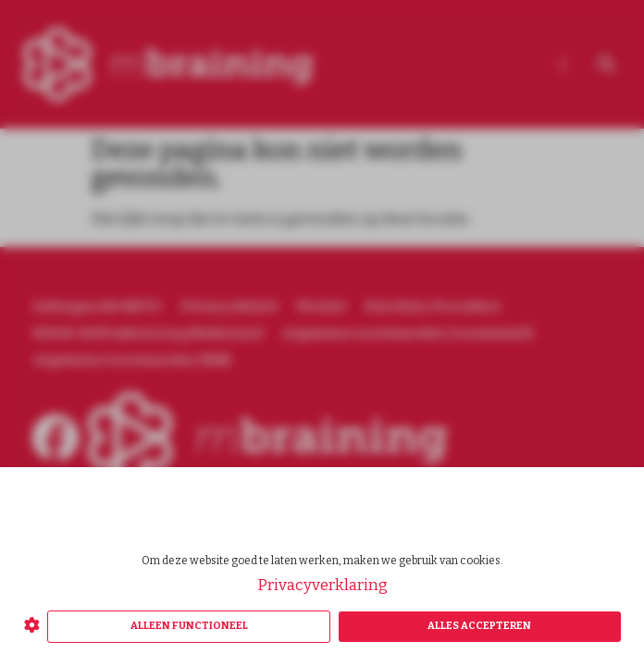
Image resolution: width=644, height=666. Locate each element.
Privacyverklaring (322, 585)
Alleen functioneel (189, 626)
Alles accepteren (479, 626)
